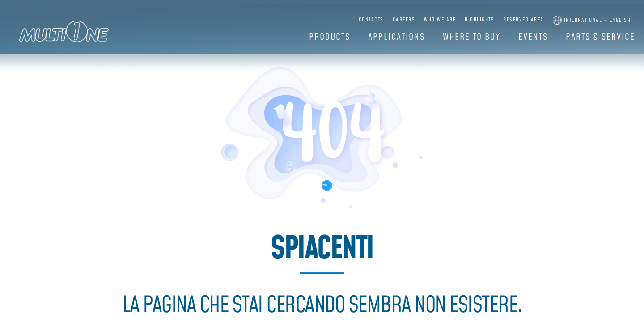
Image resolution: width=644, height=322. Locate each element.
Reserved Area (523, 20)
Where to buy (472, 37)
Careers (404, 20)
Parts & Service (600, 37)
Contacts (371, 20)
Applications (396, 37)
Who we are (440, 20)
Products (330, 37)
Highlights (479, 20)
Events (533, 37)
